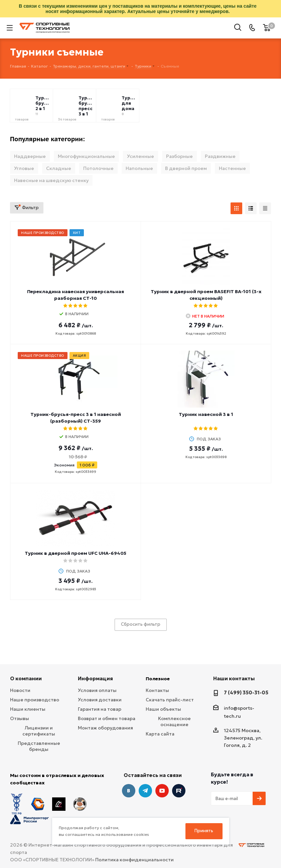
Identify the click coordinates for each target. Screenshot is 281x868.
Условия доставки (100, 700)
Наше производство (35, 700)
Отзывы (20, 718)
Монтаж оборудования (105, 728)
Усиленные (140, 156)
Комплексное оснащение (174, 721)
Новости (20, 690)
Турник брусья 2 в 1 (43, 103)
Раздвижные (220, 156)
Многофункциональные (86, 156)
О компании (26, 678)
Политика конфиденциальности (134, 860)
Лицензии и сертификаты (39, 731)
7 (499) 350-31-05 (246, 692)
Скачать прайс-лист (170, 700)
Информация (95, 678)
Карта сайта (160, 734)
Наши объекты (163, 709)
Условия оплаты (97, 690)
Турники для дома (129, 103)
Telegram (145, 791)
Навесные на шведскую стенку (51, 180)
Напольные (139, 168)
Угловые (24, 168)
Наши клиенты (28, 709)
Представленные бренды (39, 746)
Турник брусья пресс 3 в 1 (86, 106)
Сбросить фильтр (141, 624)
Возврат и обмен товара (107, 718)
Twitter (179, 791)
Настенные (232, 168)
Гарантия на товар (100, 709)
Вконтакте (129, 791)
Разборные (179, 156)
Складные (59, 168)
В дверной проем (186, 168)
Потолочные (98, 168)
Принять (204, 831)
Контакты (157, 690)
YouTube (162, 791)
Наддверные (30, 156)
